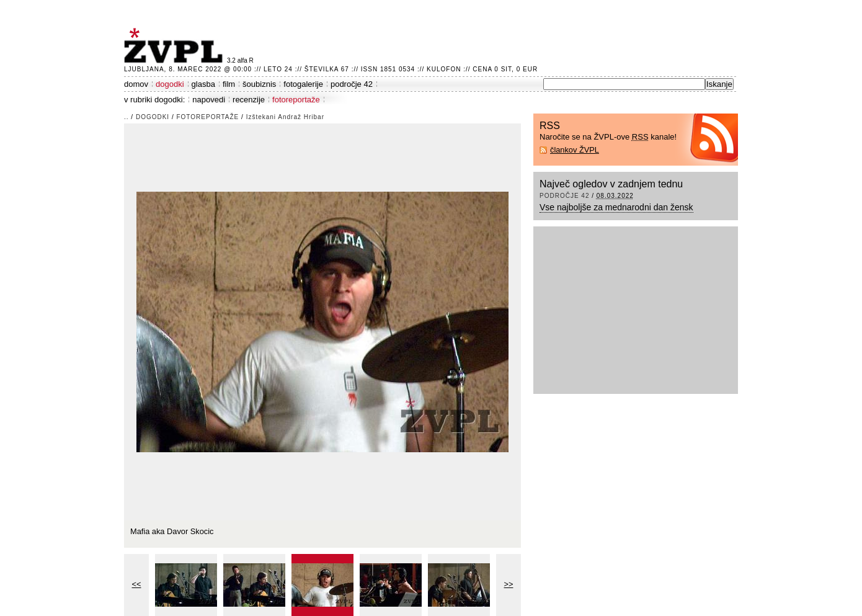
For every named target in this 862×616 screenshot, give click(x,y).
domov (136, 84)
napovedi (209, 100)
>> (509, 584)
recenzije (249, 100)
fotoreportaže (296, 100)
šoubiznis (259, 84)
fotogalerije (303, 84)
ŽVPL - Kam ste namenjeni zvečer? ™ (176, 46)
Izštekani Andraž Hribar (285, 117)
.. (127, 117)
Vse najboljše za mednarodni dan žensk (616, 207)
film (229, 84)
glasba (203, 84)
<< (137, 584)
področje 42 (352, 84)
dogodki (170, 84)
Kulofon (444, 69)
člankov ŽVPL (575, 150)
